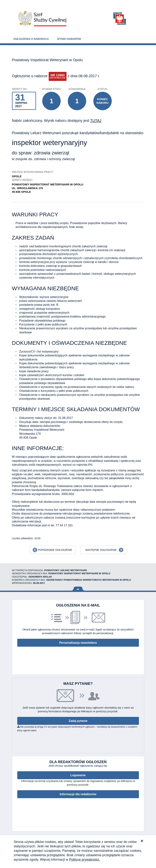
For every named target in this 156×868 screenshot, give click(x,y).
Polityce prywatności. (85, 860)
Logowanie (78, 775)
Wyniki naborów (69, 39)
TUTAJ (96, 121)
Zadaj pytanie (78, 721)
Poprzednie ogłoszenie (55, 550)
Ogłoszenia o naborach (31, 39)
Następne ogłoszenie (101, 550)
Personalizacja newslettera (78, 643)
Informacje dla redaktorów (78, 794)
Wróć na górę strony (78, 589)
